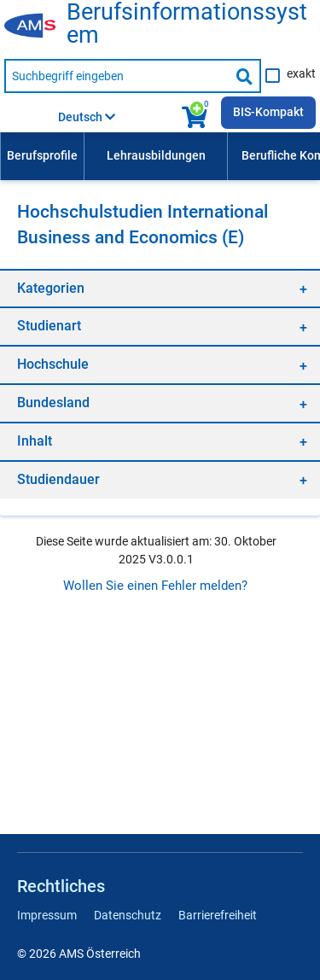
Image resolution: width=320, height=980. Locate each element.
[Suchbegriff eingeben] (117, 76)
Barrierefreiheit (218, 915)
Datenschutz (128, 915)
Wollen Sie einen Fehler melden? (155, 586)
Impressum (47, 915)
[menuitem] (42, 156)
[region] (160, 288)
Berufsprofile (42, 155)
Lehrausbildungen (156, 155)
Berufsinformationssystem (187, 24)
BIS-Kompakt (268, 112)
